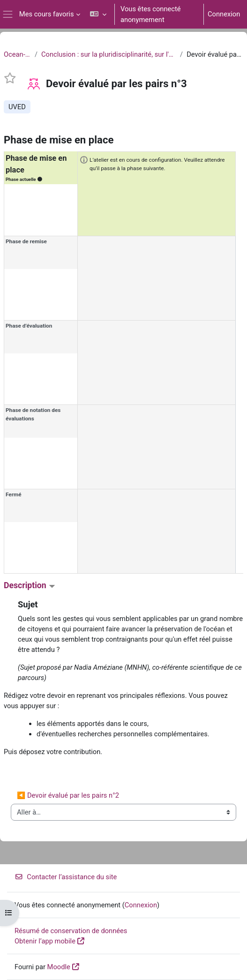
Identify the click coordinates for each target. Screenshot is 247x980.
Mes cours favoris (47, 14)
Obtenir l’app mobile (45, 941)
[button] (98, 14)
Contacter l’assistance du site (66, 877)
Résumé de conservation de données (71, 931)
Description (30, 585)
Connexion (224, 14)
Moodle (59, 967)
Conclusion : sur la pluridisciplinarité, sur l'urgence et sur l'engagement (109, 54)
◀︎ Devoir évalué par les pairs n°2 (68, 795)
